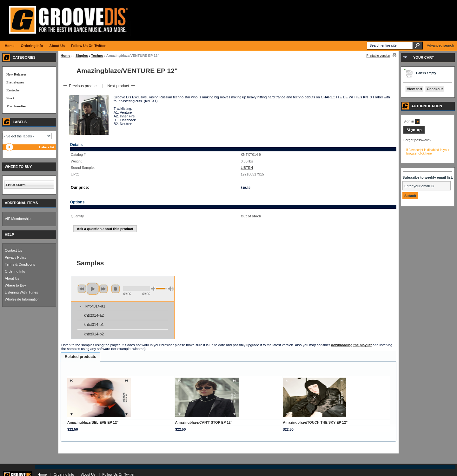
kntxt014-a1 (95, 306)
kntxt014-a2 (94, 315)
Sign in (411, 121)
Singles (82, 56)
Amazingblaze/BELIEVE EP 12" (93, 422)
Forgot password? (417, 140)
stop (116, 289)
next (103, 289)
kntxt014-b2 (94, 334)
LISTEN (247, 168)
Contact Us (13, 250)
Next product (121, 86)
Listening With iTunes (21, 292)
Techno (97, 56)
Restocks (13, 90)
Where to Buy (15, 285)
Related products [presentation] (80, 357)
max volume (171, 289)
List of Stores (16, 185)
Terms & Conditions (20, 264)
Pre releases (15, 82)
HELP (9, 235)
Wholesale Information (22, 299)
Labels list (47, 147)
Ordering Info (15, 271)
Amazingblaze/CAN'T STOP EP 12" (204, 422)
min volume (154, 289)
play (93, 289)
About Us (12, 278)
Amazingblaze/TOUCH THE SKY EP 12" (315, 422)
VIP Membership (18, 219)
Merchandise (16, 106)
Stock (10, 98)
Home (66, 56)
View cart (414, 89)
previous (82, 289)
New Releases (16, 74)
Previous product (80, 86)
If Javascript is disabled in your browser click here (428, 152)
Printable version (378, 56)
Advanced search (440, 45)
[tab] (80, 357)
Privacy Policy (16, 257)
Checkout (435, 89)
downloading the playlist (351, 345)
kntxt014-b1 (94, 325)
